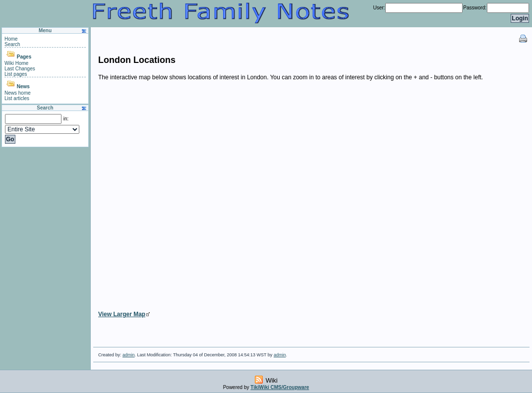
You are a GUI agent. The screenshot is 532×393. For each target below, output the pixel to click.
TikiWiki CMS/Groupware (280, 387)
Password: (475, 8)
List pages (16, 74)
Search (12, 44)
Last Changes (20, 69)
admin (129, 355)
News (23, 86)
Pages (24, 57)
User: (379, 8)
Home (11, 39)
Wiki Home (16, 63)
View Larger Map (122, 314)
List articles (17, 98)
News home (18, 93)
